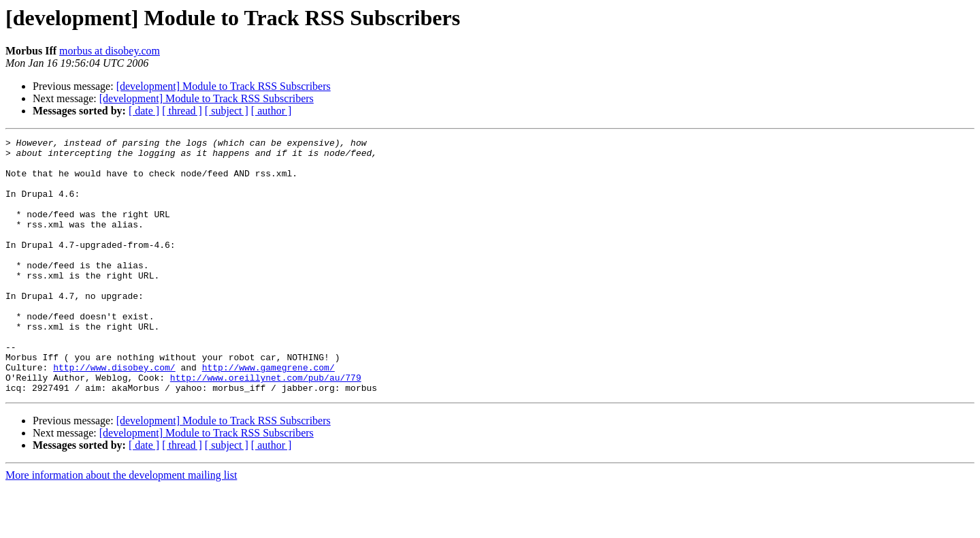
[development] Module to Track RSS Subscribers (224, 86)
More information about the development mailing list (121, 526)
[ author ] (272, 111)
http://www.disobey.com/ (114, 414)
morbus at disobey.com (110, 51)
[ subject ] (227, 111)
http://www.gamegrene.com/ (268, 414)
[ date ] (144, 111)
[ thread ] (182, 111)
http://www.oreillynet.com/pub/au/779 (266, 426)
